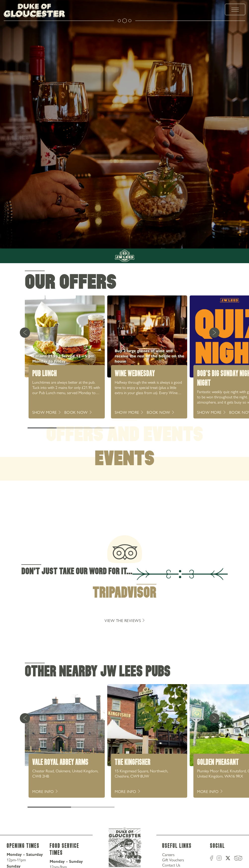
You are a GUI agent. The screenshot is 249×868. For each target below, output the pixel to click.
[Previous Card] (25, 332)
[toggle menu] (235, 9)
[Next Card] (214, 332)
